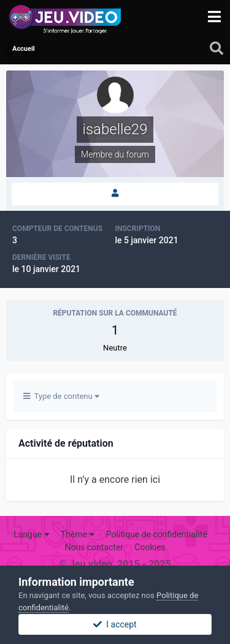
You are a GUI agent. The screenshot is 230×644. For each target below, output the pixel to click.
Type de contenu (61, 396)
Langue (31, 534)
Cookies (150, 547)
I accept (115, 624)
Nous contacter (94, 547)
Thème (78, 534)
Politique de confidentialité (157, 534)
